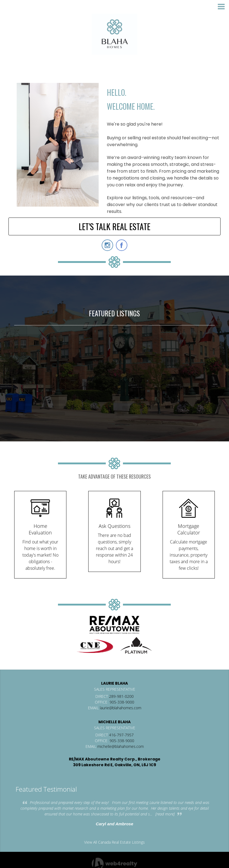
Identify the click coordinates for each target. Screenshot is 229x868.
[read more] (165, 814)
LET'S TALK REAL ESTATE (114, 226)
